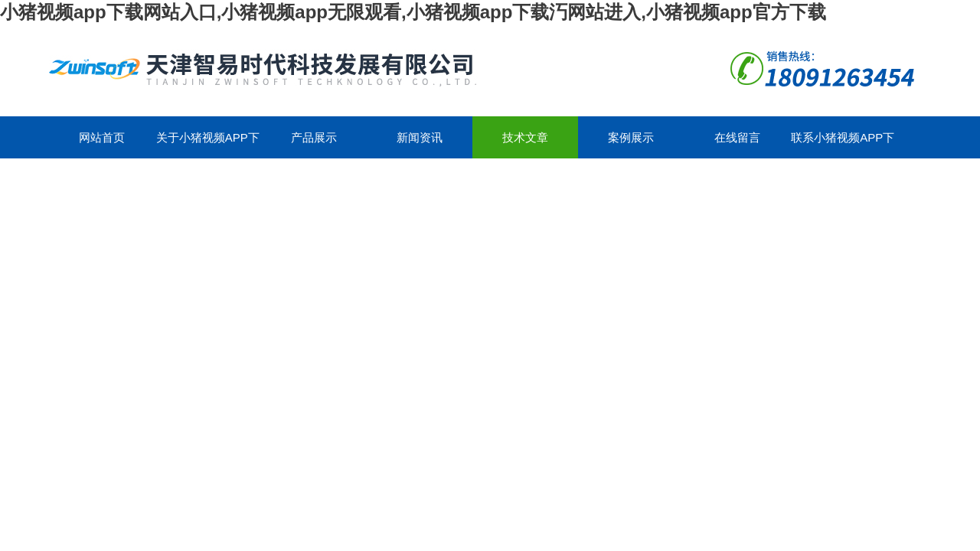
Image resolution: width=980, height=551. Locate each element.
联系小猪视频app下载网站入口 (843, 145)
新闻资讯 (420, 137)
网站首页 (102, 137)
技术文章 (525, 137)
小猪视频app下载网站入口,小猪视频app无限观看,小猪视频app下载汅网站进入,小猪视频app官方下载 (413, 12)
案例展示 (631, 137)
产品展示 (314, 137)
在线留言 (737, 137)
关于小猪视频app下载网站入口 (208, 145)
